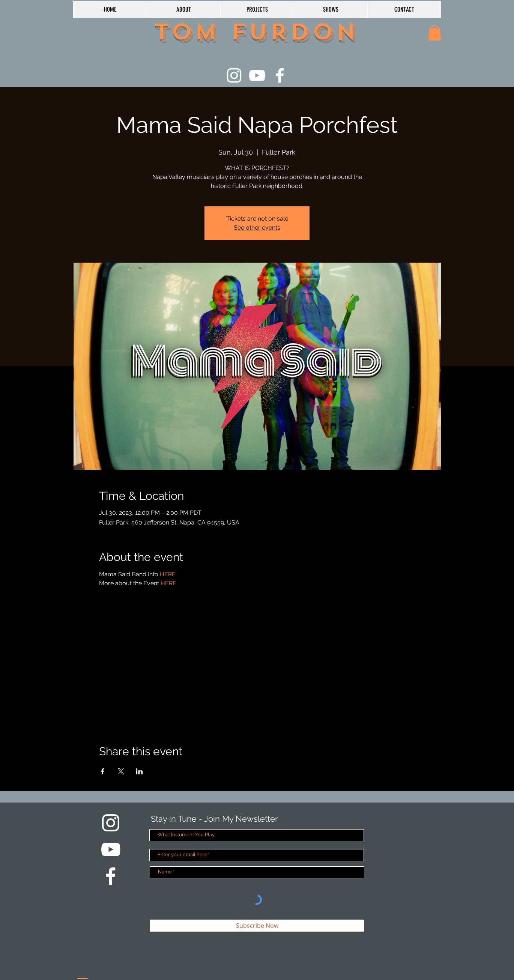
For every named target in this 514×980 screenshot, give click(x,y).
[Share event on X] (121, 771)
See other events (257, 228)
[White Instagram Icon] (234, 75)
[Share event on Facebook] (103, 771)
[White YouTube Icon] (257, 75)
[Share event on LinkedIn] (139, 771)
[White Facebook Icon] (280, 75)
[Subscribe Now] (257, 926)
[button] (435, 33)
